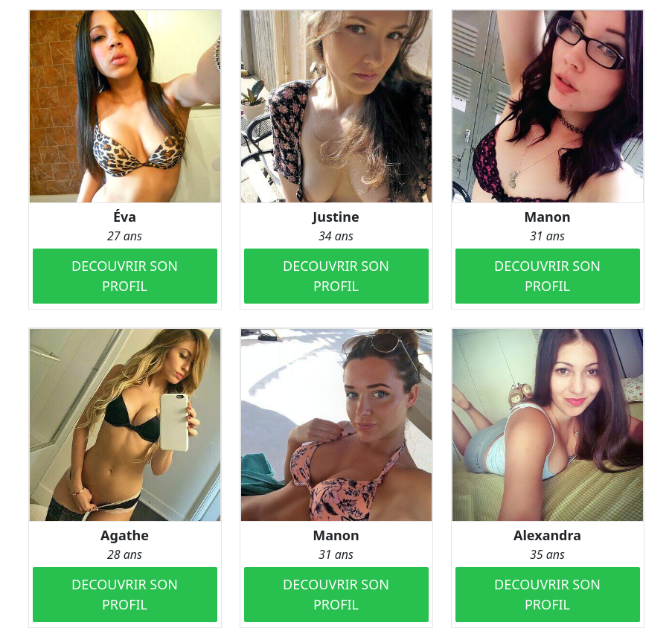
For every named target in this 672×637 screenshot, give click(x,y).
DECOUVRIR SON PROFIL (125, 276)
